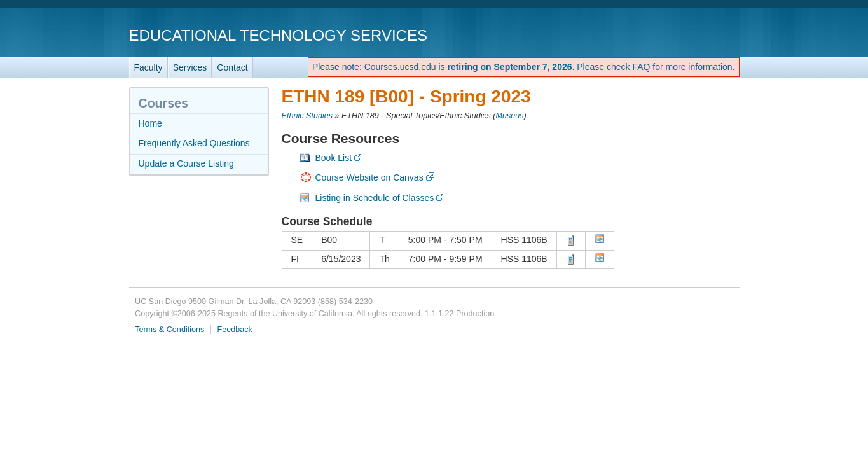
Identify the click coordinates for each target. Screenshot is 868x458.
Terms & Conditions (169, 330)
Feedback (235, 330)
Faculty (148, 67)
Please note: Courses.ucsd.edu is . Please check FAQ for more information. (524, 67)
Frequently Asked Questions (194, 143)
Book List (334, 158)
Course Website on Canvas (369, 177)
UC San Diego (667, 35)
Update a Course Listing (186, 163)
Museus (509, 116)
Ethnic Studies (307, 116)
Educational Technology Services (278, 35)
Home (150, 123)
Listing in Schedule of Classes (375, 198)
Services (190, 67)
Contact (232, 67)
